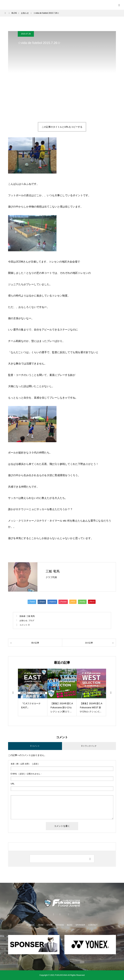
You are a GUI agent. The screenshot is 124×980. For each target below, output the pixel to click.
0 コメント (35, 746)
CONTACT (93, 925)
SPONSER (80, 925)
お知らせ (23, 621)
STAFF (49, 925)
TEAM (41, 925)
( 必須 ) (25, 764)
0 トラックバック (89, 746)
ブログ (31, 621)
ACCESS (60, 925)
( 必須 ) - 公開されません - (26, 774)
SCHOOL (31, 925)
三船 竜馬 (53, 571)
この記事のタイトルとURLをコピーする (62, 127)
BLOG (70, 925)
